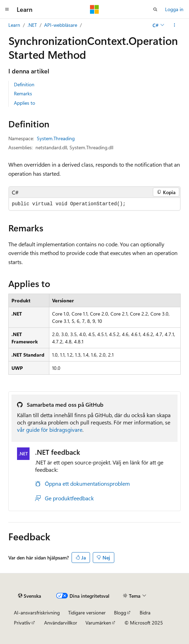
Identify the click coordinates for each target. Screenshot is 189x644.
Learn (14, 25)
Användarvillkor (61, 623)
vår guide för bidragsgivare (50, 430)
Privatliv (22, 623)
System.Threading (56, 138)
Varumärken (98, 623)
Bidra (145, 613)
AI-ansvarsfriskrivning (37, 613)
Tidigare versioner (87, 613)
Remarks (23, 93)
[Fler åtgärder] (175, 25)
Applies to (24, 103)
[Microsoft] (94, 9)
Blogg (120, 613)
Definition (24, 84)
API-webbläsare (61, 25)
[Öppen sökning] (155, 9)
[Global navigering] (7, 9)
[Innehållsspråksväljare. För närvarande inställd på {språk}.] (30, 596)
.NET (32, 25)
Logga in (174, 9)
